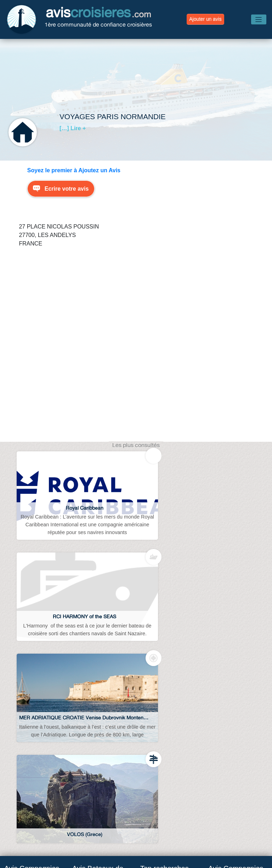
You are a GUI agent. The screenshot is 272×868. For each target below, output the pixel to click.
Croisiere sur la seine (167, 775)
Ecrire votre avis (67, 189)
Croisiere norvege (163, 738)
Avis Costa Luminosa (99, 744)
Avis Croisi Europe (27, 775)
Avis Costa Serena (96, 729)
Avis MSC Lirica (92, 715)
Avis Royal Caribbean (32, 738)
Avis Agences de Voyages (98, 819)
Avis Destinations (214, 819)
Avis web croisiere (163, 700)
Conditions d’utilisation (189, 835)
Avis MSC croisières (30, 709)
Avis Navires (130, 835)
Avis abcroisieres (162, 686)
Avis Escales (161, 819)
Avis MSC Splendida (98, 686)
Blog (44, 819)
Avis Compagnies (77, 835)
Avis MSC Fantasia (96, 700)
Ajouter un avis (205, 19)
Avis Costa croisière (29, 723)
